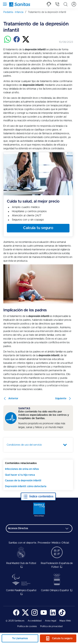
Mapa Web (65, 621)
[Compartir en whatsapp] (7, 42)
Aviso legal (51, 621)
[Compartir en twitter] (26, 42)
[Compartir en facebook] (17, 42)
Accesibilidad (35, 621)
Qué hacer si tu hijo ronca (20, 475)
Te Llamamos (20, 638)
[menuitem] (15, 12)
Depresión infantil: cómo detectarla (26, 486)
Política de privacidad (51, 626)
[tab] (49, 4)
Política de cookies (27, 626)
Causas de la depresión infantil (23, 480)
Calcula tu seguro (62, 638)
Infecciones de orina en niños (22, 469)
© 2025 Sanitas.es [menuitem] (15, 621)
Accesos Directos (18, 528)
